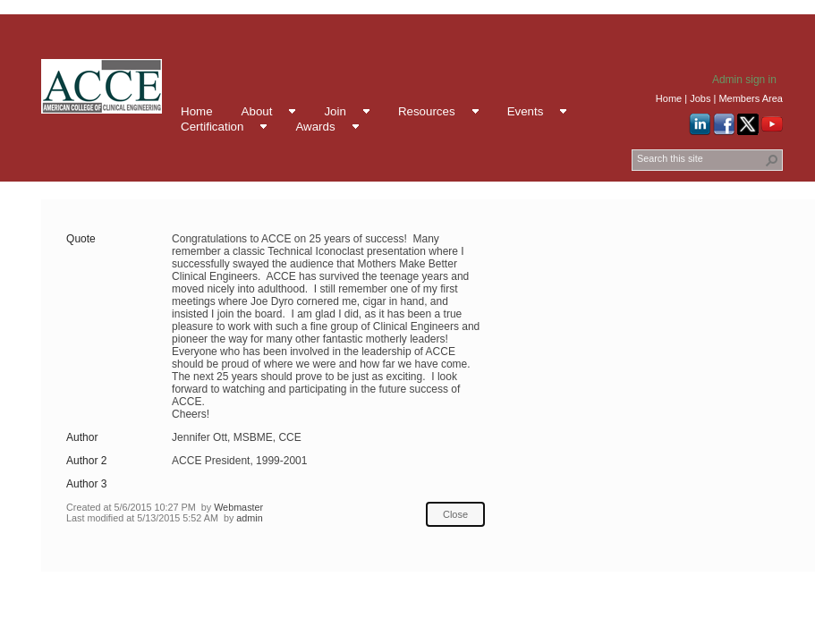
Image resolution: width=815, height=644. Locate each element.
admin (249, 518)
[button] (772, 160)
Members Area (751, 98)
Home (669, 98)
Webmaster (238, 507)
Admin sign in (744, 80)
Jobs (700, 98)
